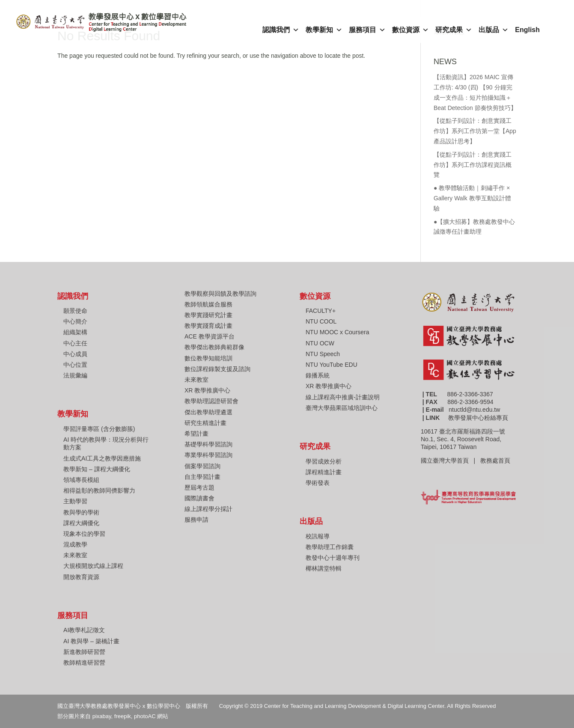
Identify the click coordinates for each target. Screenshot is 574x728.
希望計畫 (196, 434)
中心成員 (75, 354)
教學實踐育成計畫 (208, 326)
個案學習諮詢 (202, 466)
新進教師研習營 (84, 652)
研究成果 (454, 30)
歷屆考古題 (199, 487)
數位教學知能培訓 (208, 358)
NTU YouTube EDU (332, 365)
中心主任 (75, 343)
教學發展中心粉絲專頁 (478, 418)
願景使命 (75, 311)
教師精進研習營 (84, 663)
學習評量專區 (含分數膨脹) (99, 429)
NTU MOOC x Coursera (338, 332)
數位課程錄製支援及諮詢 (217, 369)
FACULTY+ (321, 311)
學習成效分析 (324, 461)
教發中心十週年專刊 (333, 558)
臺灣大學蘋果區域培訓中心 (342, 408)
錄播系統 (318, 375)
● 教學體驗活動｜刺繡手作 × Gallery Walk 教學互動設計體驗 (472, 198)
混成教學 (75, 544)
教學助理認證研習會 (211, 401)
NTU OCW (320, 343)
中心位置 (75, 365)
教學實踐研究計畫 (208, 315)
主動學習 (75, 501)
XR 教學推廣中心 (207, 390)
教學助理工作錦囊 (330, 547)
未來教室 (75, 555)
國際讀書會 (199, 498)
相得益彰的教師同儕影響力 (99, 490)
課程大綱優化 (81, 523)
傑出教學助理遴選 (208, 412)
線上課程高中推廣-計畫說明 (343, 397)
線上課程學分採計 (208, 509)
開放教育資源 (81, 577)
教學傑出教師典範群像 (214, 347)
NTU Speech (323, 354)
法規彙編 (75, 375)
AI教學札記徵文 (84, 630)
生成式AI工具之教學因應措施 (102, 458)
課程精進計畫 (324, 472)
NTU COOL (321, 321)
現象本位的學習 (84, 534)
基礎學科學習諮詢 (208, 444)
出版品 (494, 30)
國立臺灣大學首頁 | (451, 461)
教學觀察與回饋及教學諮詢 (220, 294)
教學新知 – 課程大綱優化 (97, 469)
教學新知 (324, 30)
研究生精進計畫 (205, 423)
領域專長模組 (81, 480)
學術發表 (318, 483)
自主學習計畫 (202, 477)
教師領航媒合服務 (208, 304)
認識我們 (281, 30)
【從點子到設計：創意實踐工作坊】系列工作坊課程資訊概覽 (473, 165)
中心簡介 (75, 321)
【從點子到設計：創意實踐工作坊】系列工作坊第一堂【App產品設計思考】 (475, 131)
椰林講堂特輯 (324, 568)
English (527, 30)
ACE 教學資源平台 (210, 336)
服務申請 (196, 520)
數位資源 (410, 30)
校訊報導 (318, 536)
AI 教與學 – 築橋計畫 (91, 641)
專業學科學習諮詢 (208, 455)
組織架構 (75, 332)
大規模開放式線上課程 (93, 566)
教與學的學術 (81, 512)
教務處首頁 (496, 461)
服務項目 (367, 30)
